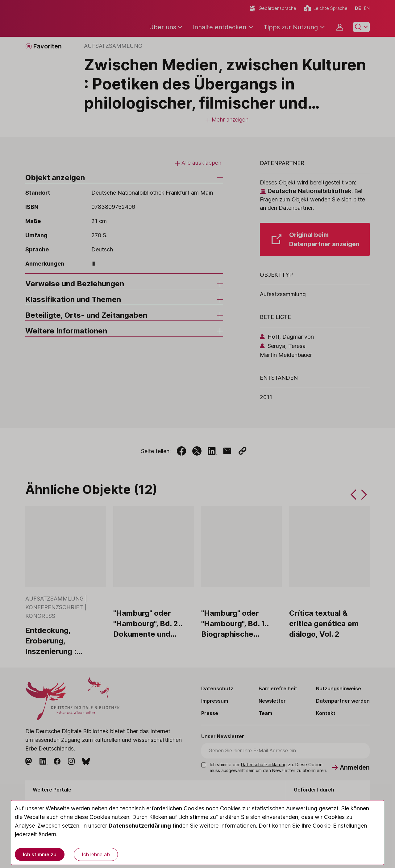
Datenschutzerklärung (140, 826)
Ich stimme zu (40, 854)
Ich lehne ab (96, 854)
